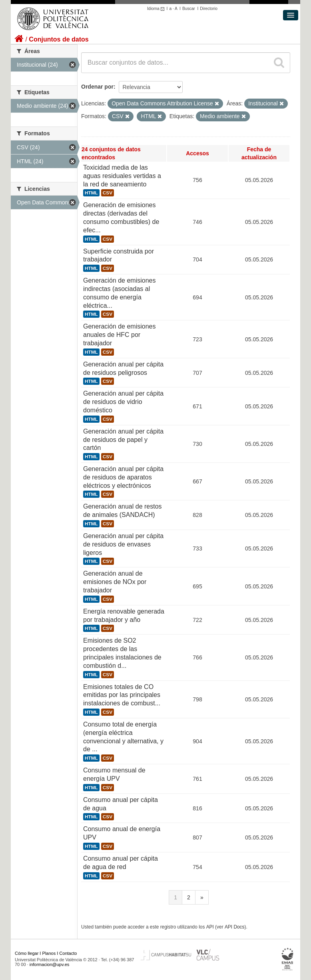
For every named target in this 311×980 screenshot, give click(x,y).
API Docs (235, 927)
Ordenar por (97, 87)
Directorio (209, 9)
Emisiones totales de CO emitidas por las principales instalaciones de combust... (122, 695)
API (210, 927)
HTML (91, 193)
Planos (49, 953)
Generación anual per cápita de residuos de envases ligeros (123, 544)
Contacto (68, 953)
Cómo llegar (27, 953)
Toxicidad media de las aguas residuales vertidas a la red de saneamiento (122, 176)
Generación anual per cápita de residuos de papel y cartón (123, 440)
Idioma (157, 9)
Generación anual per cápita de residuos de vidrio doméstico (123, 402)
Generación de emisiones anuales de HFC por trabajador (119, 335)
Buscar (189, 9)
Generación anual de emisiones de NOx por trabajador (115, 582)
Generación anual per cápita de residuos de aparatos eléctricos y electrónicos (123, 477)
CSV (108, 193)
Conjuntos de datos (59, 39)
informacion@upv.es (50, 964)
